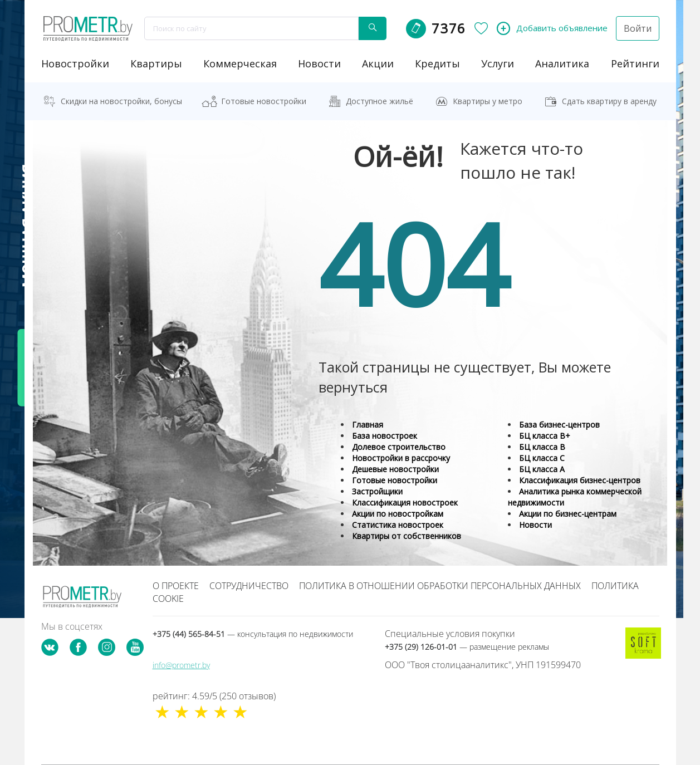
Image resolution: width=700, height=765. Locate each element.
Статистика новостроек (398, 525)
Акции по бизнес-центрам (568, 514)
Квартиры (156, 63)
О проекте (176, 586)
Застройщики (377, 491)
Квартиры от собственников (407, 536)
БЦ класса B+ (545, 436)
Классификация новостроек (405, 502)
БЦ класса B (542, 447)
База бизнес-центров (559, 425)
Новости (535, 525)
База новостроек (385, 436)
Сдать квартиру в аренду (609, 101)
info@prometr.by (181, 665)
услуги (498, 63)
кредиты (437, 63)
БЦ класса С (542, 458)
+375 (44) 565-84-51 (253, 634)
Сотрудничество (249, 586)
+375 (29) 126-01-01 (467, 647)
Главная (368, 425)
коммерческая (240, 63)
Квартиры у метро (488, 101)
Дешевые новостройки (395, 469)
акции (378, 63)
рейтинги (635, 63)
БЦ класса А (542, 469)
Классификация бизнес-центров (580, 480)
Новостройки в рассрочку (401, 458)
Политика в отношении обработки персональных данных (440, 586)
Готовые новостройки (264, 101)
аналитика (562, 63)
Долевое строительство (399, 447)
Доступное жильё (380, 101)
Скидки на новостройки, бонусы (121, 101)
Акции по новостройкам (398, 514)
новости (319, 63)
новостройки (75, 63)
